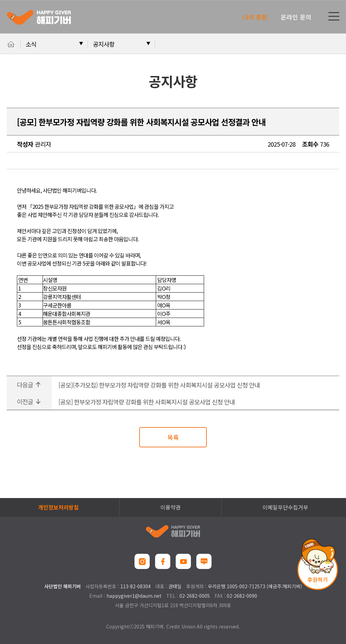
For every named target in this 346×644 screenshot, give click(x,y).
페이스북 (163, 561)
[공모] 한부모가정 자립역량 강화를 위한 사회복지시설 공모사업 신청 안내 (147, 402)
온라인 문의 (296, 17)
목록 (173, 437)
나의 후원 (255, 17)
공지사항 (104, 44)
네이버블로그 (204, 561)
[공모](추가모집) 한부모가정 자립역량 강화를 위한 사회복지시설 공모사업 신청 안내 (159, 385)
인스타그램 (142, 561)
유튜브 (183, 561)
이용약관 (171, 507)
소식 (31, 44)
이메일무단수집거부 (285, 507)
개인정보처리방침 (58, 507)
